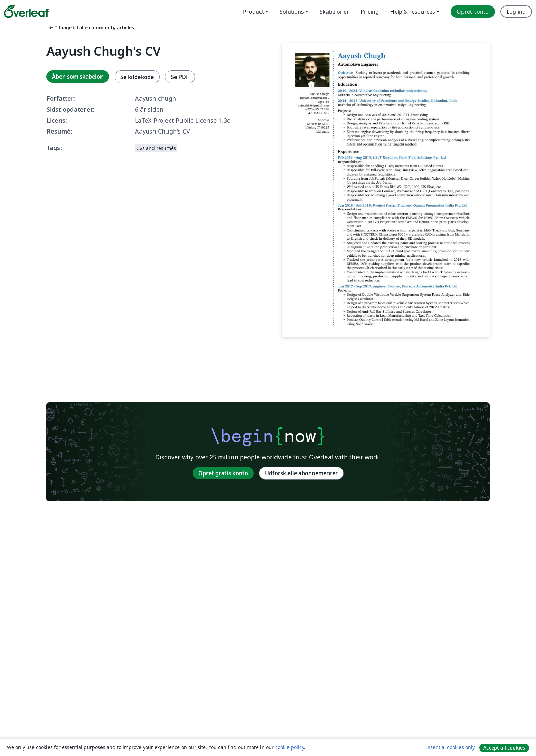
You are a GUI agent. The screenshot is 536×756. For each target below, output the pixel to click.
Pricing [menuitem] (370, 12)
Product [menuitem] (253, 12)
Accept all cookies (504, 748)
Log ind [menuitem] (516, 12)
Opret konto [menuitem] (473, 12)
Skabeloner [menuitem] (334, 12)
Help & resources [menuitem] (413, 12)
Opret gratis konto (223, 473)
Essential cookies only (450, 747)
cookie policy (290, 747)
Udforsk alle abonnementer (301, 473)
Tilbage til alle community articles (91, 28)
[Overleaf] (26, 12)
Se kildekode (137, 77)
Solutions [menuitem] (292, 12)
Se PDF (180, 77)
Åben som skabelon (78, 77)
